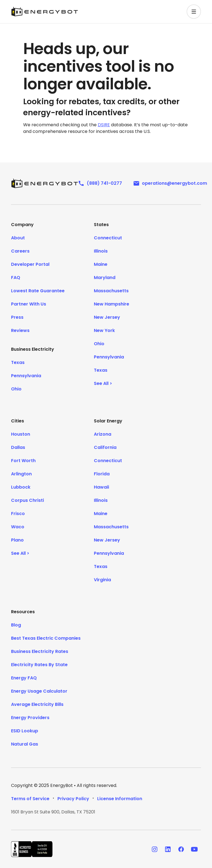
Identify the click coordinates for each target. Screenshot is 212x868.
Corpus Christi (27, 500)
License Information (120, 799)
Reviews (20, 330)
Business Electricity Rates (40, 651)
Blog (16, 625)
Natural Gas (25, 744)
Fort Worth (23, 461)
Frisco (18, 514)
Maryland (105, 278)
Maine (101, 264)
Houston (21, 434)
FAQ (16, 278)
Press (17, 317)
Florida (102, 474)
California (105, 447)
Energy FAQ (24, 678)
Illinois (101, 251)
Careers (20, 251)
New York (104, 330)
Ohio (16, 389)
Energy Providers (30, 718)
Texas (18, 362)
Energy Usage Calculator (39, 691)
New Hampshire (112, 304)
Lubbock (21, 487)
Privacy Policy (73, 799)
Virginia (102, 580)
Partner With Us (29, 304)
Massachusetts (111, 291)
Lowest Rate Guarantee (38, 291)
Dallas (18, 447)
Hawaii (101, 487)
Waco (18, 527)
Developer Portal (30, 264)
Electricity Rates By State (39, 665)
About (18, 238)
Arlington (21, 474)
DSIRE (104, 125)
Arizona (103, 434)
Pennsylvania (26, 376)
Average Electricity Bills (37, 704)
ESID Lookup (25, 731)
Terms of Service (30, 799)
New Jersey (107, 317)
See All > (103, 383)
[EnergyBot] (44, 183)
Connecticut (108, 238)
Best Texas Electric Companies (46, 638)
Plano (17, 540)
